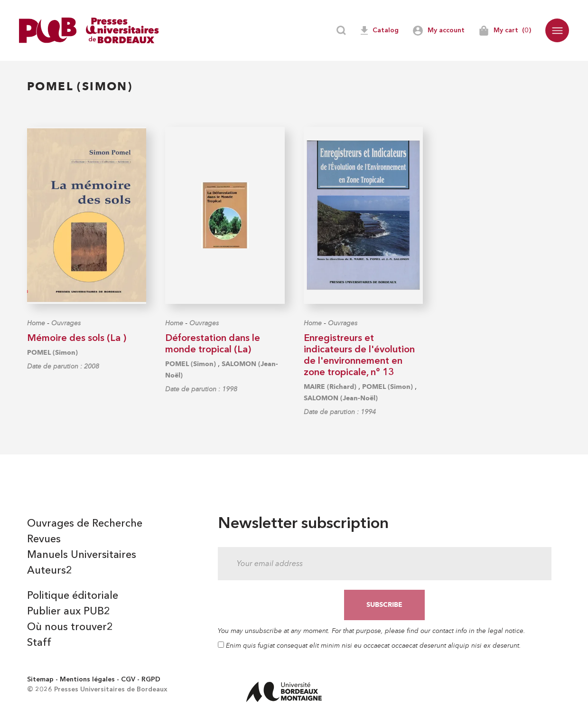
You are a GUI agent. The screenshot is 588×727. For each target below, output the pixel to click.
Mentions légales (87, 680)
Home (36, 323)
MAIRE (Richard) (330, 387)
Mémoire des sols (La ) (77, 339)
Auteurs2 (50, 571)
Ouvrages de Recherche (85, 524)
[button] (557, 30)
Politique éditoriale (73, 596)
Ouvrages (66, 323)
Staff (39, 643)
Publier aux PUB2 (69, 612)
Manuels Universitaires (82, 555)
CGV (128, 680)
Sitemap (40, 680)
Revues (44, 539)
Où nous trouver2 (70, 627)
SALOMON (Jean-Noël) (341, 398)
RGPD (151, 680)
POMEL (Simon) (52, 353)
